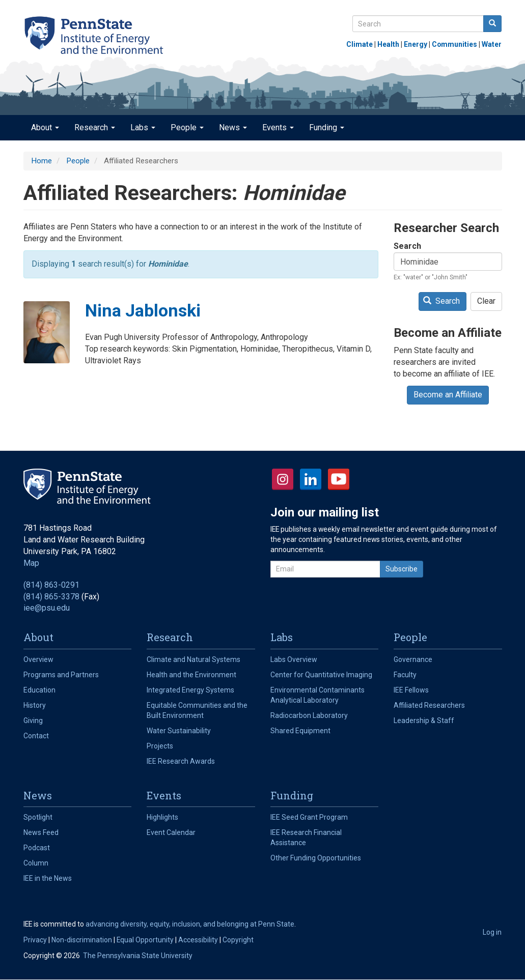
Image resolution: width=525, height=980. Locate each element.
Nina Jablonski (143, 310)
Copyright (238, 940)
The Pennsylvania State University (138, 956)
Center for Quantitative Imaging (321, 675)
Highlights (162, 817)
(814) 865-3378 (51, 597)
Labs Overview (294, 659)
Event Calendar (171, 832)
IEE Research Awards (181, 761)
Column (36, 863)
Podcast (37, 848)
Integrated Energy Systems (190, 690)
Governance (413, 659)
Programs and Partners (61, 675)
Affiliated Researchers (429, 705)
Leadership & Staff (424, 720)
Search (407, 246)
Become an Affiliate (448, 395)
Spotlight (38, 817)
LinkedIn (311, 479)
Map (31, 563)
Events (278, 127)
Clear (486, 301)
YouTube (339, 479)
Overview (38, 659)
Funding (327, 127)
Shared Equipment (300, 731)
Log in (492, 932)
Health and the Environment (191, 675)
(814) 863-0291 (51, 585)
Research (95, 127)
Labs (143, 127)
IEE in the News (48, 878)
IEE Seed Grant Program (309, 817)
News (233, 127)
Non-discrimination (82, 940)
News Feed (41, 832)
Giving (33, 720)
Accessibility (198, 940)
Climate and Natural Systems (194, 659)
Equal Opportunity (145, 940)
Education (39, 690)
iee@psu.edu (47, 608)
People (187, 127)
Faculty (405, 675)
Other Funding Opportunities (316, 858)
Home (42, 161)
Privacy (35, 940)
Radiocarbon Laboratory (309, 715)
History (35, 705)
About (45, 127)
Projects (160, 746)
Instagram (283, 479)
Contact (36, 736)
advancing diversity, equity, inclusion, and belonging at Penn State (190, 924)
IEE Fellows (411, 690)
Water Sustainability (179, 731)
